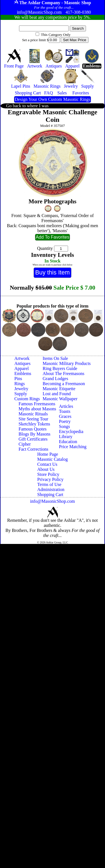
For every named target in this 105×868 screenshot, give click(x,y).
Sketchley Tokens (34, 424)
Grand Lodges (55, 379)
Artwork (22, 358)
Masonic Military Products (67, 363)
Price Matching (73, 447)
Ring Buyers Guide (60, 368)
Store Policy (48, 474)
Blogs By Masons (34, 434)
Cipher (25, 444)
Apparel (22, 368)
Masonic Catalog (53, 459)
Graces (65, 416)
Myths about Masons (37, 409)
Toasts (65, 411)
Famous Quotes (32, 429)
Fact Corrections (33, 449)
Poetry (65, 421)
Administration (51, 489)
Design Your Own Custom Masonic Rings (53, 99)
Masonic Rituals (33, 414)
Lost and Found (57, 394)
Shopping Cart (50, 494)
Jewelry (21, 389)
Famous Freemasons (37, 404)
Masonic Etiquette (59, 389)
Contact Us (47, 464)
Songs (65, 426)
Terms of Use (49, 484)
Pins (18, 379)
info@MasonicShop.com (52, 501)
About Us (46, 469)
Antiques (22, 363)
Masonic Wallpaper (60, 399)
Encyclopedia (71, 431)
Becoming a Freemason (64, 384)
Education (68, 442)
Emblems (23, 374)
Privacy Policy (50, 479)
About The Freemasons (63, 374)
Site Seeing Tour (33, 419)
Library (66, 437)
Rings (19, 384)
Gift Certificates (33, 439)
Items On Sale (55, 358)
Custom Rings (27, 399)
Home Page (48, 454)
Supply (21, 394)
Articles (66, 406)
